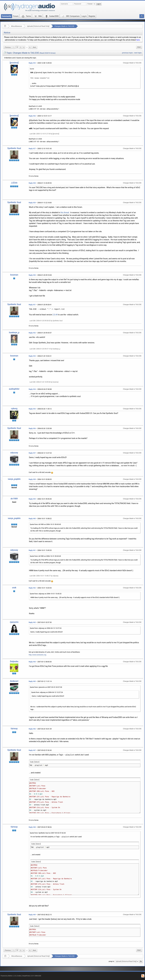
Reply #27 (32, 149)
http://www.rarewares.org (37, 655)
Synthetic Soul (14, 148)
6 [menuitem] (30, 47)
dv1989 (14, 499)
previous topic (127, 53)
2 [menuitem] (17, 47)
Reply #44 (32, 662)
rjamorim (14, 622)
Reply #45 (32, 681)
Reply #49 (32, 915)
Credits (19, 976)
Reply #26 (32, 116)
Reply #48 (32, 827)
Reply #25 (32, 63)
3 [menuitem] (21, 47)
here (138, 40)
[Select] (37, 762)
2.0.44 (55, 315)
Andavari (14, 681)
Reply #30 (32, 275)
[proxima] (14, 63)
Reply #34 (32, 389)
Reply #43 (32, 622)
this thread (65, 212)
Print (139, 47)
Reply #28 (32, 183)
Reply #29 (32, 203)
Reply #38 (32, 479)
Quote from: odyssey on (46, 594)
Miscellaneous (16, 26)
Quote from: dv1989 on (45, 524)
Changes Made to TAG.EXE (64, 26)
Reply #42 (32, 588)
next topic (138, 53)
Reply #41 (32, 550)
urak (14, 588)
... (27, 47)
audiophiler (14, 389)
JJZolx (14, 183)
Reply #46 (32, 729)
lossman (14, 275)
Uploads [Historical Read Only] (38, 26)
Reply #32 (32, 333)
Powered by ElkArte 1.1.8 (8, 976)
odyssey (14, 453)
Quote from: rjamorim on (46, 687)
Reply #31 (32, 305)
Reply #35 (32, 409)
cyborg (14, 409)
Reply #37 (32, 453)
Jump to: (111, 961)
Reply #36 (32, 428)
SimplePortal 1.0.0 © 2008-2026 (32, 976)
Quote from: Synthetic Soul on (48, 833)
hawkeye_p (14, 332)
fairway (14, 729)
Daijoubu (14, 661)
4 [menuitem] (24, 47)
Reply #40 (32, 519)
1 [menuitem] (14, 47)
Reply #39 (32, 499)
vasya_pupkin (14, 479)
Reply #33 (32, 356)
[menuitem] (8, 47)
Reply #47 (32, 750)
